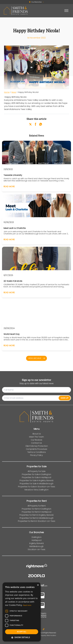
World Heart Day (12, 334)
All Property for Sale (37, 471)
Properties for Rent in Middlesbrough (37, 518)
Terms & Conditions (37, 452)
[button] (22, 637)
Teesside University (13, 175)
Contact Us (36, 443)
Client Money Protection (37, 446)
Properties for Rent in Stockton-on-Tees (36, 521)
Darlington (37, 537)
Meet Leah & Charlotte (15, 228)
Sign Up (65, 398)
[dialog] (22, 612)
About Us (37, 434)
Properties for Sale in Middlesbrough (37, 484)
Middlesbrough (36, 546)
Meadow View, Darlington (37, 490)
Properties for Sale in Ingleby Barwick (36, 480)
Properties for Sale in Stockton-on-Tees (36, 487)
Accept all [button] (22, 632)
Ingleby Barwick (37, 543)
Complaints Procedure (37, 449)
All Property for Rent (37, 506)
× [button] (38, 585)
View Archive (36, 358)
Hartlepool (37, 540)
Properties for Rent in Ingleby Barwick (36, 515)
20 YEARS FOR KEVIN (13, 281)
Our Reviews (36, 440)
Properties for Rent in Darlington (36, 509)
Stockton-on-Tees (36, 549)
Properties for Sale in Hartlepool (36, 477)
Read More (9, 187)
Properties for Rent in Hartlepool (36, 512)
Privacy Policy (36, 455)
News (14, 92)
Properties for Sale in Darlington (36, 474)
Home (7, 92)
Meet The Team (36, 437)
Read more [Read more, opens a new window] (27, 605)
